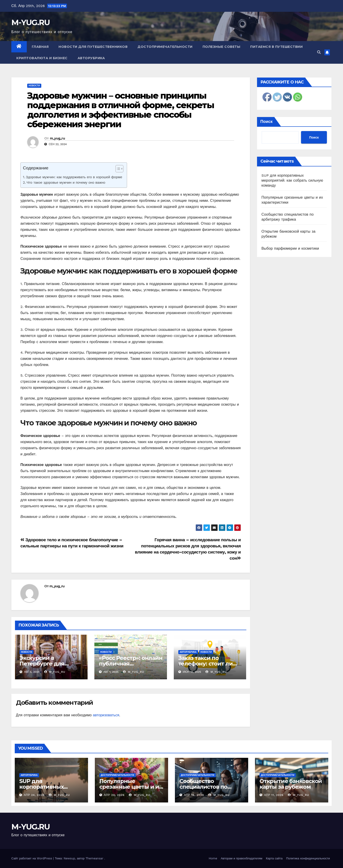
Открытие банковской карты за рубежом (291, 784)
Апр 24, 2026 (34, 795)
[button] (319, 52)
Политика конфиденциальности (308, 858)
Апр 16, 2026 (194, 795)
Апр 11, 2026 (274, 795)
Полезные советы (222, 47)
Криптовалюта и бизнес (42, 58)
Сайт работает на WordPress (32, 858)
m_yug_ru (57, 138)
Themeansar (94, 858)
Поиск (267, 121)
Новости (34, 86)
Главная (40, 47)
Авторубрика (91, 58)
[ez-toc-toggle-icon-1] (117, 170)
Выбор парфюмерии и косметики (290, 248)
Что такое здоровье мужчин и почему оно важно (66, 183)
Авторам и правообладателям (241, 858)
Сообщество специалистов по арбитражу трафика (207, 787)
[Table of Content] (119, 169)
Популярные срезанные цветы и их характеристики (131, 787)
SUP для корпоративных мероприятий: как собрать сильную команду (292, 180)
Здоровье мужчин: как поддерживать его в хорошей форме (74, 177)
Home (213, 858)
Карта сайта (274, 858)
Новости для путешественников (93, 47)
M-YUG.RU (31, 22)
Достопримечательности (165, 47)
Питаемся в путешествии (276, 47)
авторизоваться (106, 715)
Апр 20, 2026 (114, 795)
